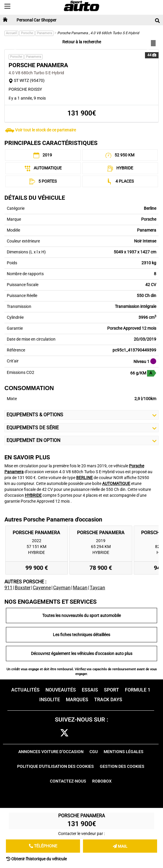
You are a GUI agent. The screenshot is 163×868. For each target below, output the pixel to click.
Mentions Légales (124, 752)
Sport (111, 690)
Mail (120, 846)
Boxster (23, 588)
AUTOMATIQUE (116, 483)
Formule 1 (138, 690)
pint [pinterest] (91, 733)
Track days (108, 700)
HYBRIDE (33, 495)
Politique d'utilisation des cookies (56, 766)
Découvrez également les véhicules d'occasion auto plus (82, 654)
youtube (105, 733)
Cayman (62, 588)
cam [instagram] (78, 733)
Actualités (25, 690)
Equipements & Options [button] (81, 415)
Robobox (102, 781)
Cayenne (42, 588)
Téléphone (43, 846)
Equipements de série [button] (81, 428)
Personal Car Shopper (36, 20)
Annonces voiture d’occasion (51, 752)
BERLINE (84, 478)
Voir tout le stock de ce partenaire (45, 130)
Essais (90, 690)
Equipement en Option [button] (81, 440)
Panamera (44, 33)
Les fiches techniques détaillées (81, 635)
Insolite (50, 700)
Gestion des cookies (122, 766)
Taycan (97, 588)
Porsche (27, 33)
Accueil (11, 33)
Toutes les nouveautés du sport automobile (81, 615)
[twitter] (64, 733)
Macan (80, 588)
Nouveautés (61, 690)
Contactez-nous (68, 781)
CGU (94, 752)
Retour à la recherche (82, 42)
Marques (77, 700)
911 (8, 588)
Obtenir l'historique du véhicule (36, 859)
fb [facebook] (53, 733)
